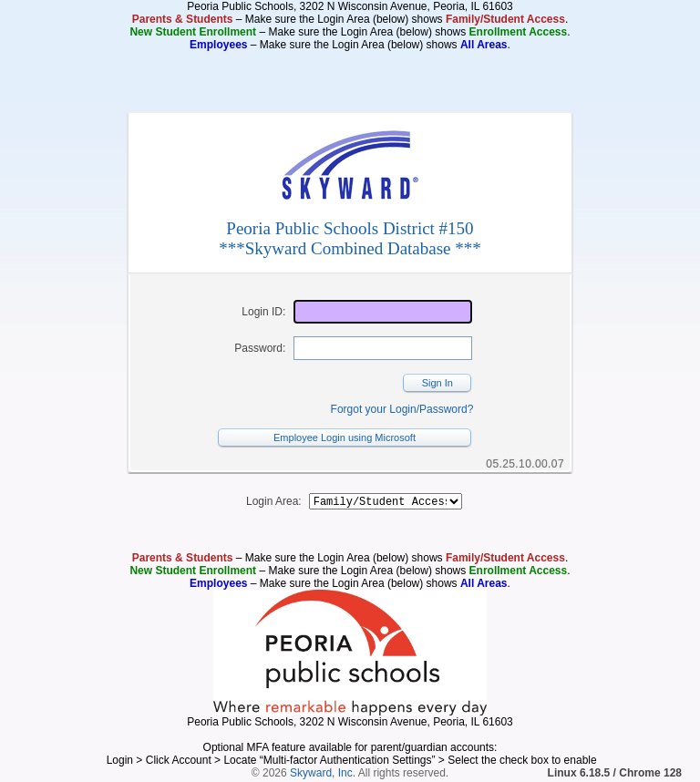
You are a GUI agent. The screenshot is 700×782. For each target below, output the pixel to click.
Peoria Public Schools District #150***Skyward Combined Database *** (350, 238)
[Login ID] (383, 312)
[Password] (383, 348)
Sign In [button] (437, 383)
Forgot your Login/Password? (402, 409)
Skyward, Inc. (323, 776)
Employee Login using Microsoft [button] (345, 437)
